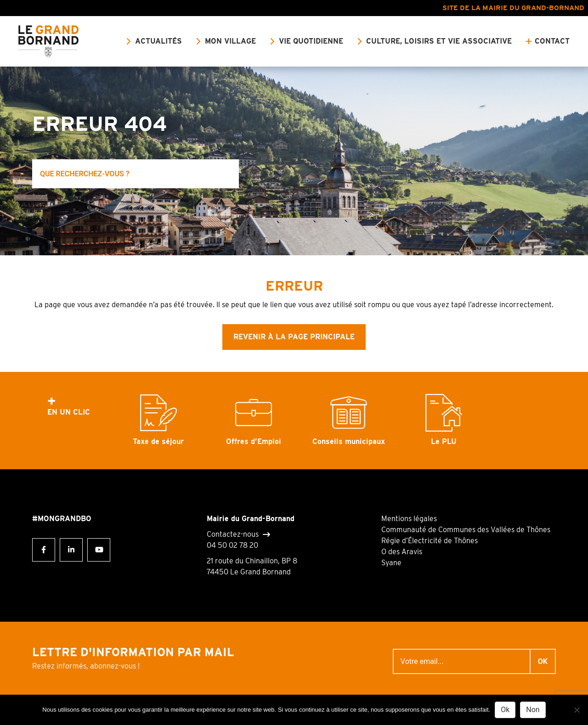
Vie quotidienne (311, 41)
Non (533, 710)
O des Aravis (402, 552)
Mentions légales (409, 519)
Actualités (158, 41)
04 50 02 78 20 (232, 545)
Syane (391, 563)
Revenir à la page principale (294, 337)
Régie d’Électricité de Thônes (430, 541)
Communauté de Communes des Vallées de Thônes (466, 530)
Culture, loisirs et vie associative (439, 41)
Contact (552, 41)
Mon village (230, 41)
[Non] (577, 710)
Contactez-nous (233, 534)
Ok (505, 710)
